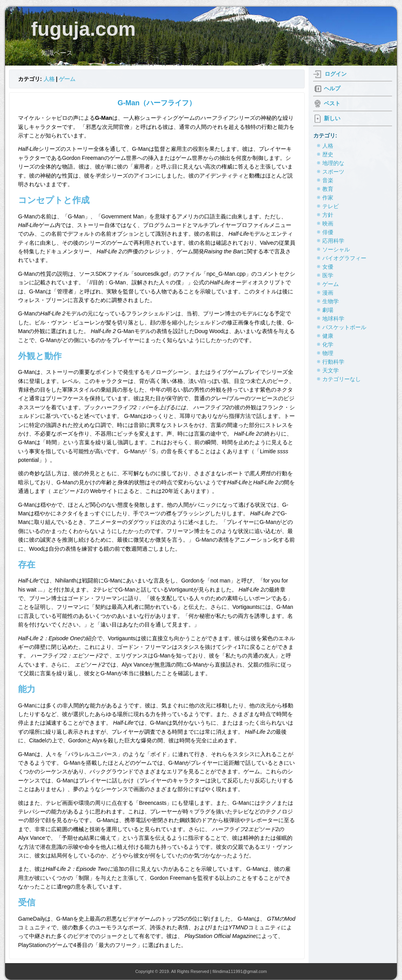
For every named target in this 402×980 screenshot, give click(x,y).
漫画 (328, 293)
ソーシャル (336, 249)
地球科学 (333, 319)
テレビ (331, 206)
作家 (328, 198)
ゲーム (67, 79)
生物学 (331, 301)
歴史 (328, 154)
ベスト (332, 103)
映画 (328, 223)
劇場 (328, 310)
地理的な (333, 163)
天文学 (331, 370)
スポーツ (333, 172)
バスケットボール (344, 327)
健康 (328, 336)
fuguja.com (83, 29)
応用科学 (333, 241)
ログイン (336, 74)
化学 (328, 344)
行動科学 (333, 362)
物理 (328, 353)
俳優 (328, 232)
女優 (328, 267)
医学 (328, 275)
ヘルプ (332, 88)
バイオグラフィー (344, 258)
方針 (328, 215)
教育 (328, 189)
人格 (49, 79)
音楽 (328, 180)
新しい (332, 118)
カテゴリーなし (342, 379)
